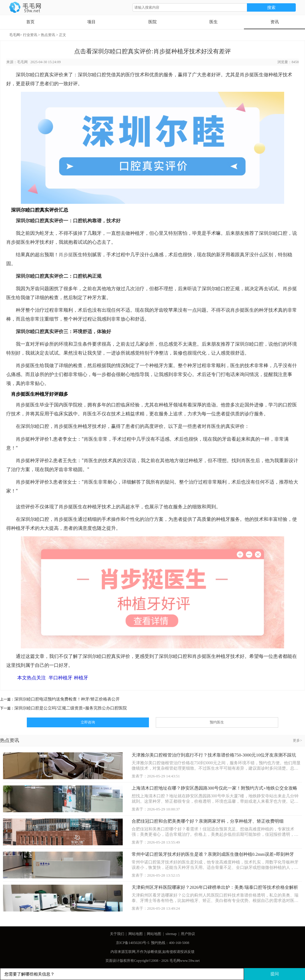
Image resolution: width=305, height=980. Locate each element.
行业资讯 (30, 35)
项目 (91, 22)
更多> (297, 740)
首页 (30, 22)
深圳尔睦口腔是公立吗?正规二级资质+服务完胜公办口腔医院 (71, 708)
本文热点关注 (32, 678)
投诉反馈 (187, 952)
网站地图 (136, 934)
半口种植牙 (60, 678)
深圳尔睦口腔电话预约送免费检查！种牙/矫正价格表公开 (67, 699)
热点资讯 (48, 35)
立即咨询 (88, 722)
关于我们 (117, 934)
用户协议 (188, 934)
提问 (275, 974)
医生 (214, 22)
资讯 (275, 22)
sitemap (171, 934)
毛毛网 (15, 35)
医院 (152, 22)
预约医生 (217, 722)
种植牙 (81, 678)
